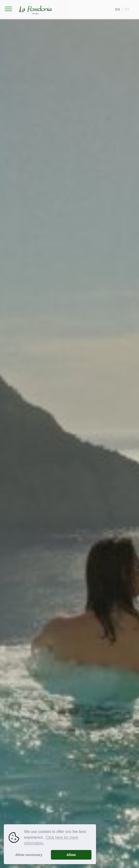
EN (118, 9)
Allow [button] (71, 855)
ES (127, 9)
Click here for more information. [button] (51, 840)
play (119, 843)
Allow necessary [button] (29, 855)
